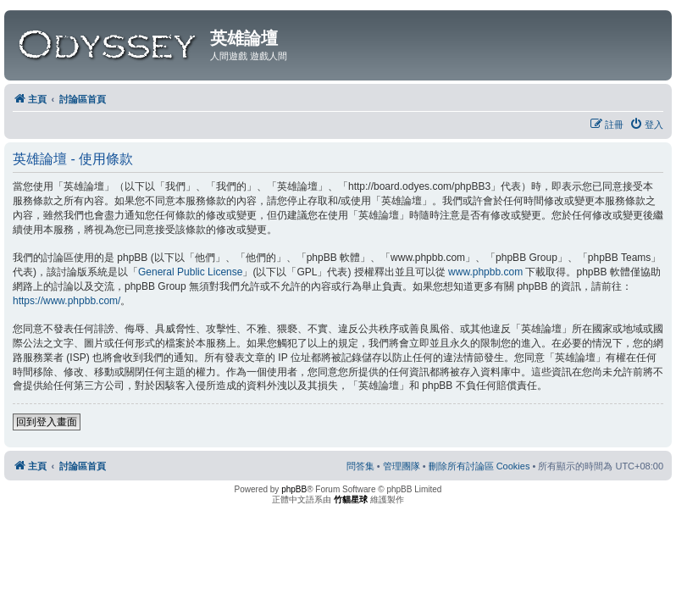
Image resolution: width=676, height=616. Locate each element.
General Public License (190, 272)
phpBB (294, 489)
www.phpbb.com (485, 272)
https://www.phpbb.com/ (66, 301)
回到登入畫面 (47, 422)
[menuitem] (646, 125)
